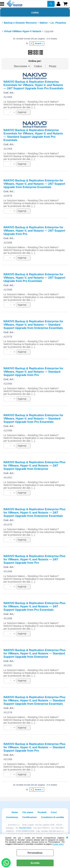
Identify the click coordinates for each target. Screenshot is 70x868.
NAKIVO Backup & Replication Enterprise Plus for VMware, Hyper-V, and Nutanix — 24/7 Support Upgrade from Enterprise (34, 465)
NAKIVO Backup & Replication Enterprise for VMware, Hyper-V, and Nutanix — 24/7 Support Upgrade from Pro (34, 231)
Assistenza (12, 817)
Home (15, 812)
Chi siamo (28, 812)
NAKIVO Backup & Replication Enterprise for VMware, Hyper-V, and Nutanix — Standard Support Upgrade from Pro (33, 372)
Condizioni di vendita (53, 817)
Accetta (35, 863)
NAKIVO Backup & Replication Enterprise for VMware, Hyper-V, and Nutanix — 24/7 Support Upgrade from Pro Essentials (34, 278)
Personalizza (35, 853)
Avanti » (39, 43)
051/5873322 (25, 828)
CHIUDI (67, 838)
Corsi (35, 13)
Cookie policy (58, 844)
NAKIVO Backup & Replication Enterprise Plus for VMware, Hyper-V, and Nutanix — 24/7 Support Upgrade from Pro (34, 559)
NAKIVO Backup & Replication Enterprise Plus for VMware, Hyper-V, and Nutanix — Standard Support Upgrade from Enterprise (34, 653)
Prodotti (42, 812)
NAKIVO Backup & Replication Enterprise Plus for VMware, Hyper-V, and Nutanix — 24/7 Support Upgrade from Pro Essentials (34, 606)
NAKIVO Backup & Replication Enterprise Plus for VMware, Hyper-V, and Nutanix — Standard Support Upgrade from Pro (34, 747)
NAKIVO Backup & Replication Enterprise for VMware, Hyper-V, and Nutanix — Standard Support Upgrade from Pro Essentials (33, 418)
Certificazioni (30, 817)
